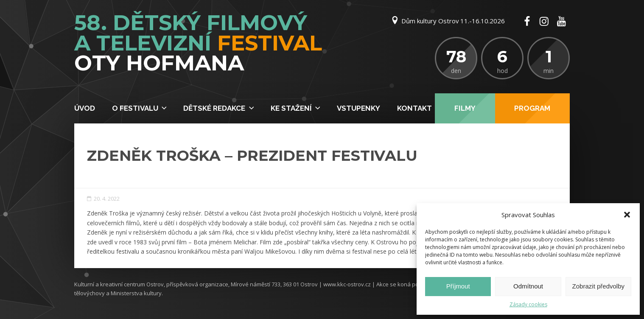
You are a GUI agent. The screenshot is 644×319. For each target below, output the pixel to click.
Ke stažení (291, 108)
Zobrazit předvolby (598, 286)
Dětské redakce (214, 108)
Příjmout (458, 286)
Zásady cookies (528, 304)
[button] (627, 215)
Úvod (85, 108)
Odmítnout (528, 286)
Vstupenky (358, 108)
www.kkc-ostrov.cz (347, 284)
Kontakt (414, 108)
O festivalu (135, 108)
